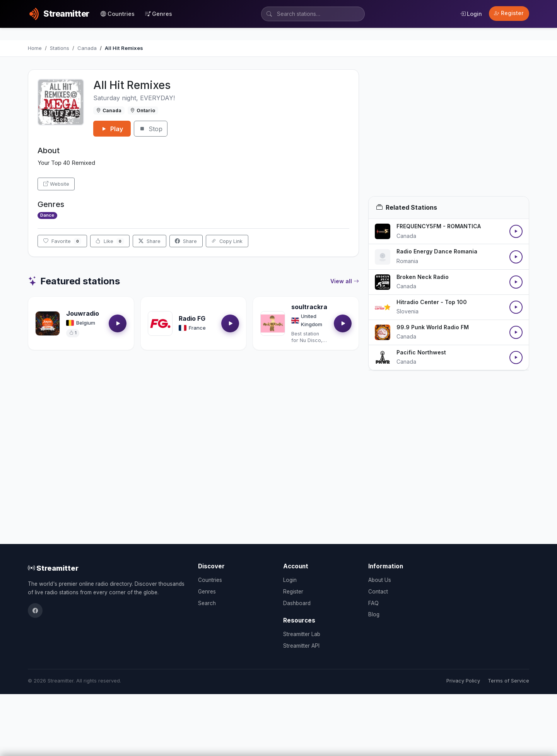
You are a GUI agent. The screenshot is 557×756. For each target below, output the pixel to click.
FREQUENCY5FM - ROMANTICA (439, 226)
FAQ (373, 603)
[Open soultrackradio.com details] (273, 323)
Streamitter (53, 568)
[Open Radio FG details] (160, 323)
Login (471, 14)
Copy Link (227, 241)
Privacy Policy (463, 681)
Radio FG (192, 318)
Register (509, 13)
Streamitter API (301, 646)
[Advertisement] (449, 133)
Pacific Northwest (421, 352)
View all (345, 281)
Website (56, 184)
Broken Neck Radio (423, 277)
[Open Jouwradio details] (48, 323)
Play (112, 129)
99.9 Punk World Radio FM (433, 327)
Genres (159, 14)
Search (207, 603)
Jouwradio (83, 313)
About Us (380, 580)
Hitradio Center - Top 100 (432, 302)
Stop (151, 129)
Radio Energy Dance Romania (437, 251)
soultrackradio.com (321, 307)
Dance (47, 215)
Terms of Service (508, 681)
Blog (374, 614)
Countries (118, 14)
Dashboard (297, 603)
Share (150, 241)
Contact (378, 592)
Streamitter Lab (302, 634)
